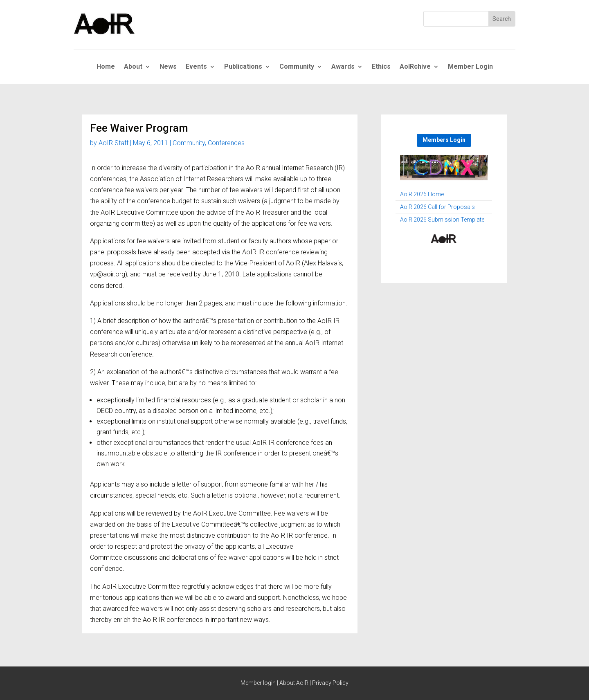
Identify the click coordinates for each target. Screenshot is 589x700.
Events (196, 67)
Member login (258, 683)
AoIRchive (415, 67)
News (168, 67)
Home (106, 67)
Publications (243, 67)
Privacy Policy (330, 683)
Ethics (381, 67)
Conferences (226, 143)
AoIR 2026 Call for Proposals (437, 207)
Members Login (444, 140)
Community (297, 67)
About (133, 67)
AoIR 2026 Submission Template (442, 220)
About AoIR (294, 683)
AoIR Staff (114, 143)
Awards (343, 67)
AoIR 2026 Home (422, 194)
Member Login (470, 67)
